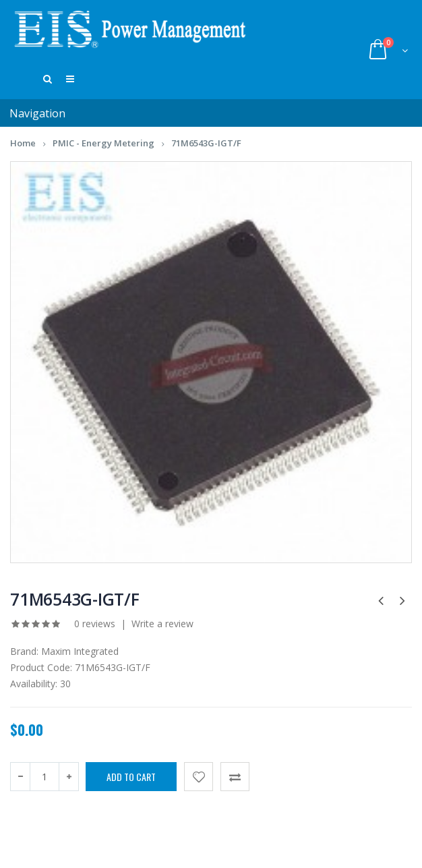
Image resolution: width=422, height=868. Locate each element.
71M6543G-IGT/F (206, 148)
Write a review (162, 629)
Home (23, 148)
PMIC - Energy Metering (103, 148)
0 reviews (95, 629)
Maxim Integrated (80, 657)
